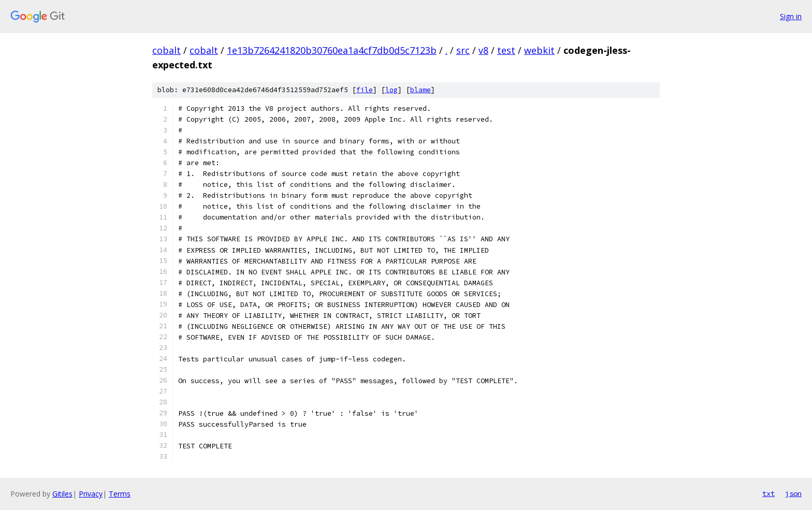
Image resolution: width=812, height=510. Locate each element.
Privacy (91, 494)
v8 (483, 50)
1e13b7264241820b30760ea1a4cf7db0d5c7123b (332, 50)
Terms (120, 494)
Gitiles (62, 494)
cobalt (166, 50)
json (793, 493)
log (392, 90)
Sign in (791, 16)
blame (421, 90)
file (365, 90)
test (506, 50)
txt (769, 493)
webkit (539, 50)
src (463, 50)
